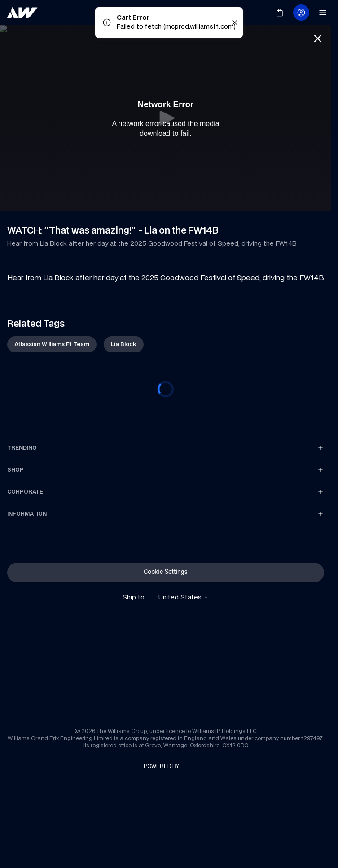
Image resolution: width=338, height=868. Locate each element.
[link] (22, 13)
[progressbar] (166, 389)
